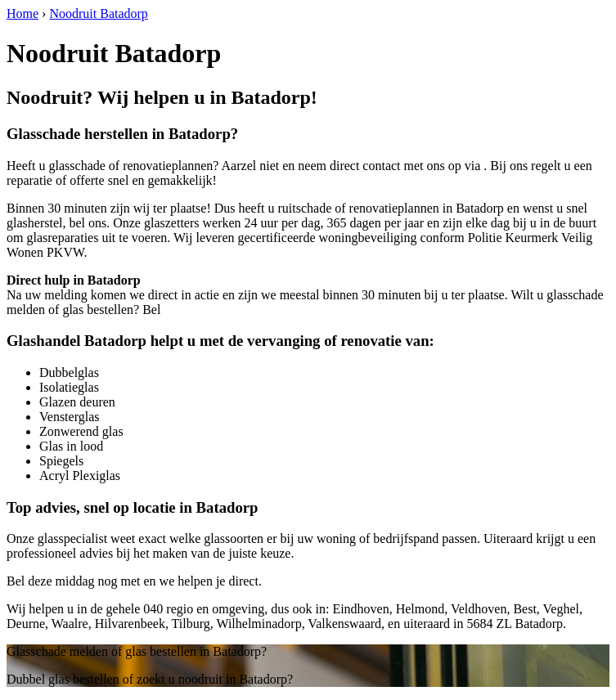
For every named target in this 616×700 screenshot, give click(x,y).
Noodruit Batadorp (98, 13)
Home (22, 13)
